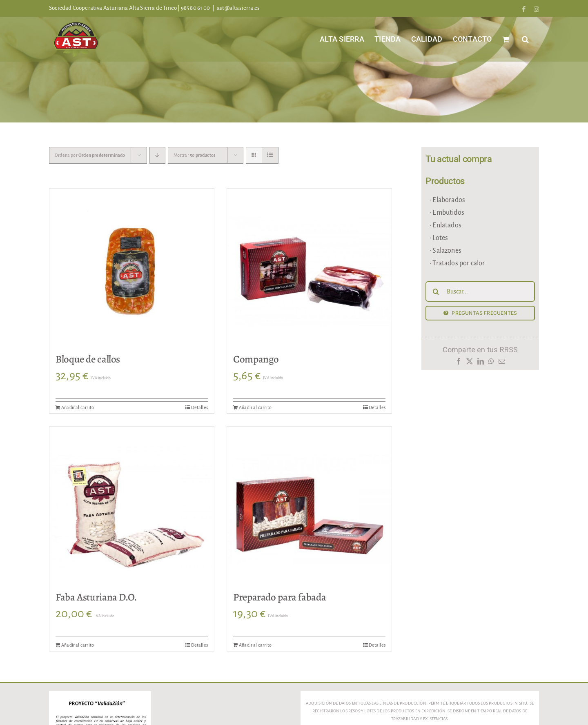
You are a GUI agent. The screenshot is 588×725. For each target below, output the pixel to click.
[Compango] (309, 271)
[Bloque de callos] (132, 271)
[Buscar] (436, 291)
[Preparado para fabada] (309, 509)
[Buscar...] (480, 291)
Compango (256, 359)
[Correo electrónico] (502, 363)
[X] (469, 363)
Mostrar (195, 155)
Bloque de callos (88, 359)
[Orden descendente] (157, 155)
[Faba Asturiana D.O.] (132, 509)
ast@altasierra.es (238, 8)
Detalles (199, 407)
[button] (525, 39)
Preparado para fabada (280, 597)
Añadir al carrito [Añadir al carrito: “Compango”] (255, 407)
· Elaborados (447, 200)
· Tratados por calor (457, 263)
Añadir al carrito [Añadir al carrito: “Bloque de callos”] (78, 407)
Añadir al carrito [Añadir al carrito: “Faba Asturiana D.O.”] (78, 645)
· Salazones (445, 251)
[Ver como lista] (270, 155)
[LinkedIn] (480, 363)
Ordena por (90, 155)
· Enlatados (445, 225)
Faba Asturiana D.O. (96, 597)
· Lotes (439, 238)
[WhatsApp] (491, 363)
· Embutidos (447, 213)
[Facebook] (458, 363)
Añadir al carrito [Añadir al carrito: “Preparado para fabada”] (255, 645)
